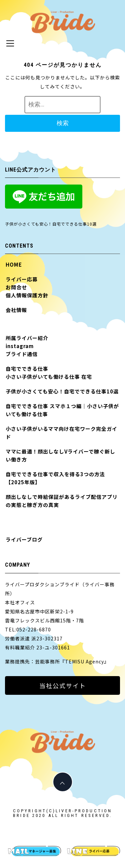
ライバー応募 (22, 279)
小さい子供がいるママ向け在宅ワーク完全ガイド (61, 433)
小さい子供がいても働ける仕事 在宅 (49, 377)
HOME (14, 264)
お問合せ (16, 287)
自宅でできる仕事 (27, 369)
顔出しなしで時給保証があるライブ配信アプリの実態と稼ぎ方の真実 (62, 501)
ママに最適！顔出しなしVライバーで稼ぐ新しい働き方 (60, 455)
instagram (20, 346)
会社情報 (16, 310)
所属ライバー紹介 (27, 338)
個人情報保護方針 (27, 295)
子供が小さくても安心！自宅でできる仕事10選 (51, 224)
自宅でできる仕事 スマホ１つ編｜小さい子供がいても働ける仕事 (62, 410)
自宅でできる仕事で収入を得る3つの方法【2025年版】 (55, 478)
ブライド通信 (22, 354)
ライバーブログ (24, 539)
